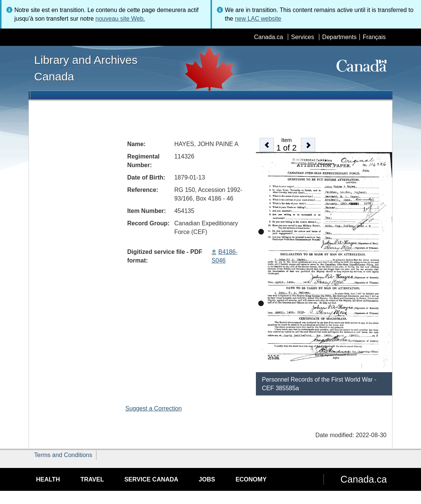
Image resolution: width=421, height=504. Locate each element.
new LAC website (258, 19)
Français (374, 37)
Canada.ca (268, 37)
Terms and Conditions (63, 455)
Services (303, 37)
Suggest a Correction (153, 408)
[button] (267, 145)
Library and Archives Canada (86, 68)
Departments (340, 37)
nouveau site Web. (120, 19)
